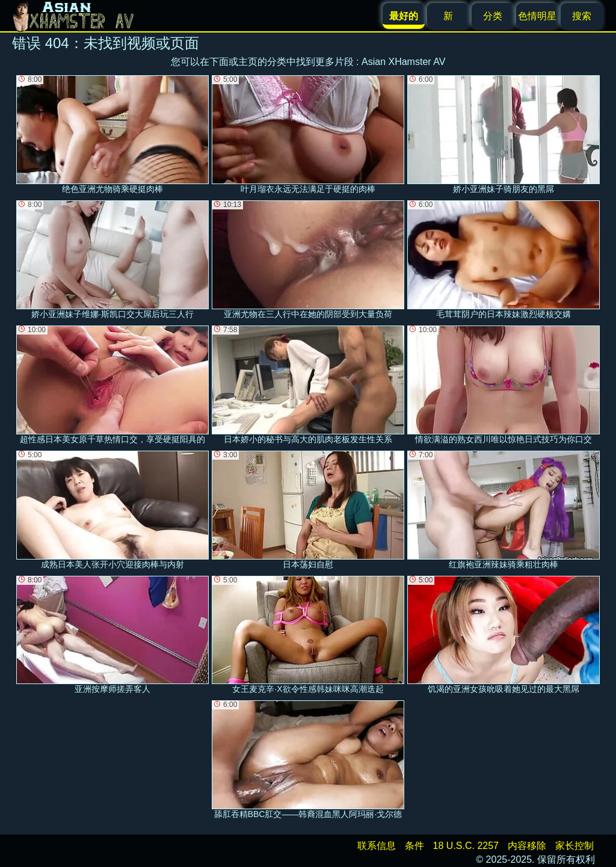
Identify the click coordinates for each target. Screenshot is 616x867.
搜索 (582, 16)
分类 (493, 16)
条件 (414, 846)
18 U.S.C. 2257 (466, 846)
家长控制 (574, 846)
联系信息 (377, 846)
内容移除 (527, 846)
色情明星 (537, 16)
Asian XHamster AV (403, 62)
